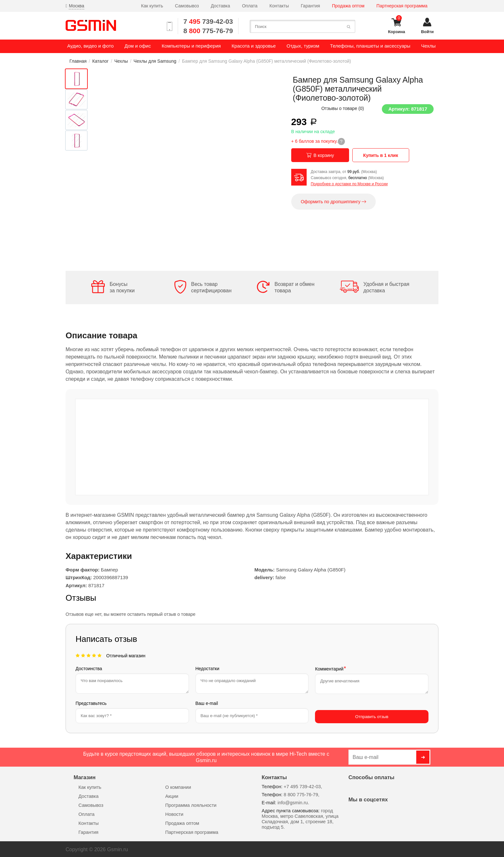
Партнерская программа (402, 6)
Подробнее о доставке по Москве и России (349, 184)
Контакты (279, 6)
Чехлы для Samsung (155, 61)
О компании (178, 786)
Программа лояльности (191, 804)
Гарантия (310, 6)
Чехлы (121, 61)
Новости (174, 813)
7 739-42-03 (208, 21)
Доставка (221, 6)
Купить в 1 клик (381, 155)
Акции (172, 795)
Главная (78, 61)
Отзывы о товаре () (343, 108)
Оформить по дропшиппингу (333, 202)
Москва (76, 6)
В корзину (320, 155)
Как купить (152, 6)
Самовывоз (187, 6)
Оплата (250, 6)
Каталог (100, 61)
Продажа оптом (348, 6)
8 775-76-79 (208, 31)
